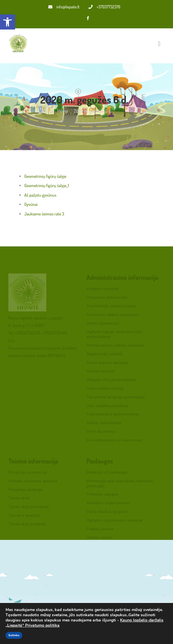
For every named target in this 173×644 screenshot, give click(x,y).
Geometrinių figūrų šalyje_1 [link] (47, 186)
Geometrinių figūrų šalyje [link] (45, 176)
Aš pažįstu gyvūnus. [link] (41, 195)
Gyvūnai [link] (31, 204)
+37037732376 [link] (104, 7)
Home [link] (63, 111)
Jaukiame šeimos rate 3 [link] (44, 214)
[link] (8, 22)
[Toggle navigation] (159, 44)
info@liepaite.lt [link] (64, 7)
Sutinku (14, 635)
